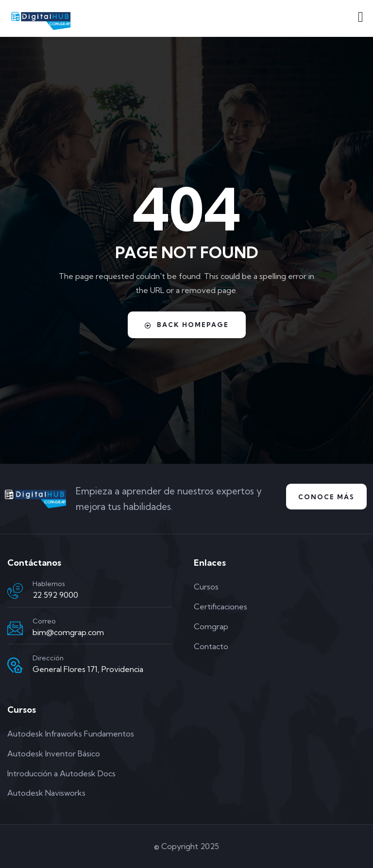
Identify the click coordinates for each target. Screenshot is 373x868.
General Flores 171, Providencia (88, 669)
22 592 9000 (55, 595)
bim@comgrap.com (68, 632)
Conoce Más (326, 497)
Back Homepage (187, 325)
